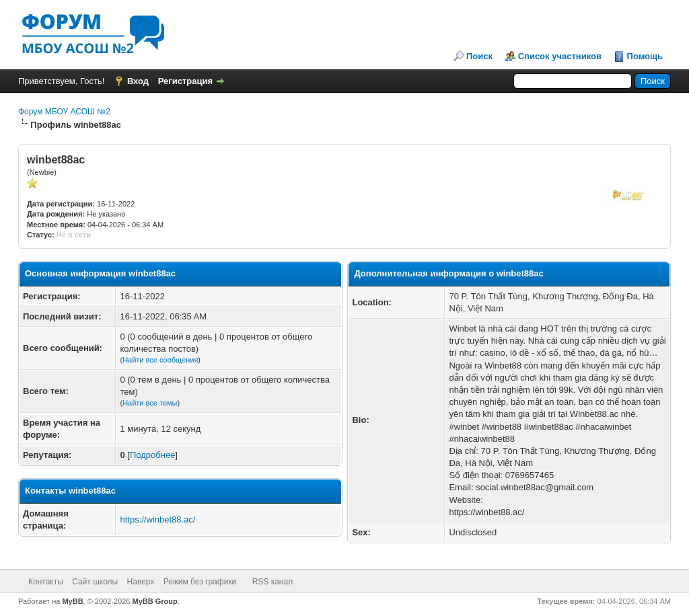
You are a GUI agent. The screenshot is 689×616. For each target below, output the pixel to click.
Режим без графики (200, 582)
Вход (138, 81)
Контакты (46, 582)
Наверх (141, 582)
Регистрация (185, 81)
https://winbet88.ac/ (157, 519)
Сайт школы (95, 582)
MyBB (72, 601)
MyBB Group (155, 601)
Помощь (645, 56)
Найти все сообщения (160, 360)
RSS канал (273, 582)
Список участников (560, 56)
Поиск (479, 56)
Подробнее (152, 455)
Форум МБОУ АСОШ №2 (64, 112)
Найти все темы (150, 403)
